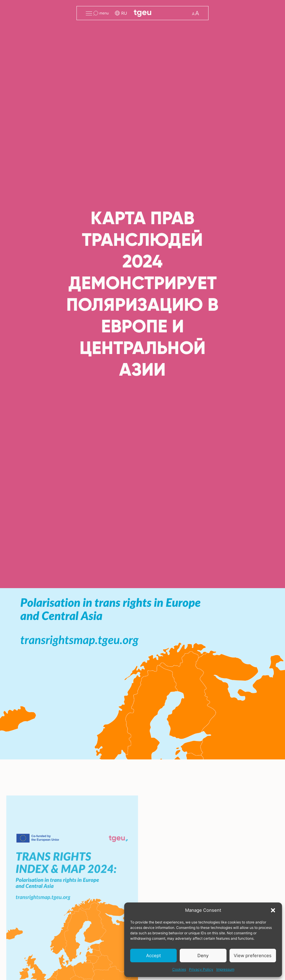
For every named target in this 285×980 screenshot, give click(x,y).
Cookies (179, 969)
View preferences (253, 956)
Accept (153, 956)
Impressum (225, 969)
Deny (203, 956)
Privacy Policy (201, 969)
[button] (273, 910)
